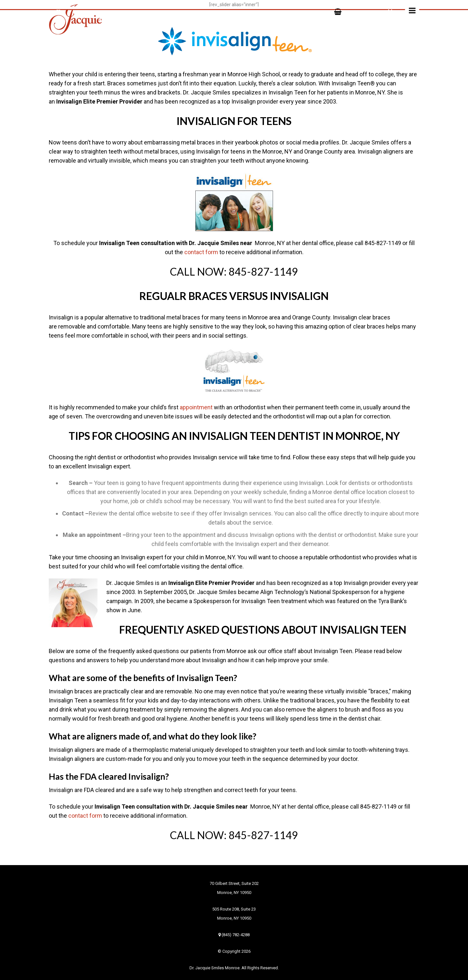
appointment (196, 407)
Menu (403, 10)
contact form (201, 252)
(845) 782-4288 (234, 935)
